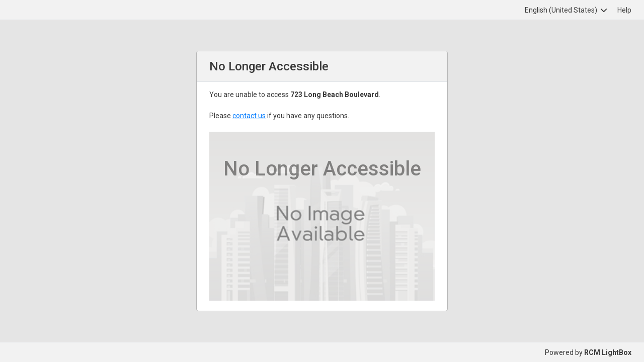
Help (624, 10)
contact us (249, 116)
